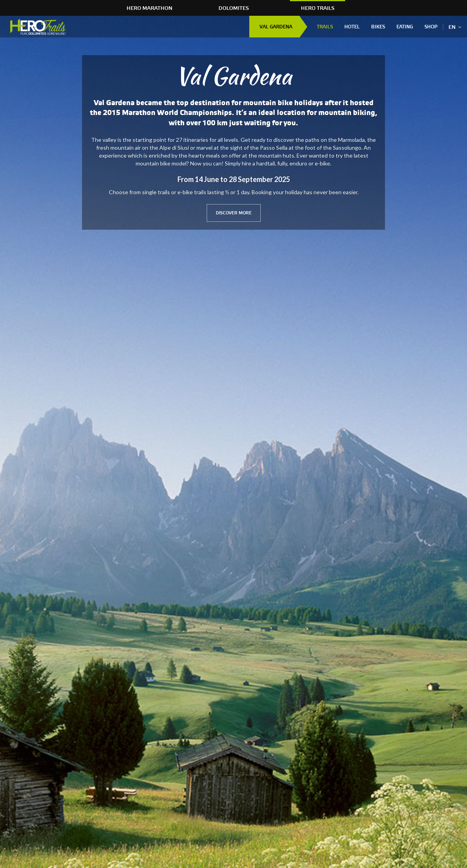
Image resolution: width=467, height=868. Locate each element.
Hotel (352, 27)
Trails (325, 27)
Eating (405, 27)
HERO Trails (318, 8)
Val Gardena (276, 27)
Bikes (378, 27)
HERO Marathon (149, 8)
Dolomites (234, 8)
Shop (431, 27)
